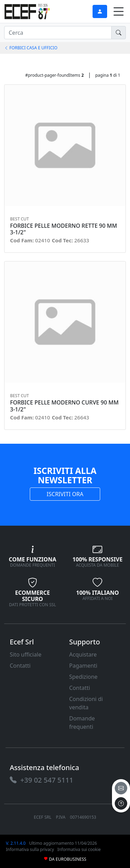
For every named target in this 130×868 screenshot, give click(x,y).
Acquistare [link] (83, 654)
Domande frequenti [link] (82, 723)
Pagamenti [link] (83, 666)
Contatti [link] (20, 666)
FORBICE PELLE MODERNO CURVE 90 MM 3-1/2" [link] (64, 406)
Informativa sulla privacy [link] (30, 849)
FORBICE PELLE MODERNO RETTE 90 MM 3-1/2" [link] (64, 229)
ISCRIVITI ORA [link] (65, 494)
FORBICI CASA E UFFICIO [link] (31, 48)
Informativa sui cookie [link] (79, 849)
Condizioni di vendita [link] (86, 703)
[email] (121, 788)
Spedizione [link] (84, 677)
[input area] (58, 33)
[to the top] (121, 803)
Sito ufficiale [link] (26, 654)
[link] (27, 11)
